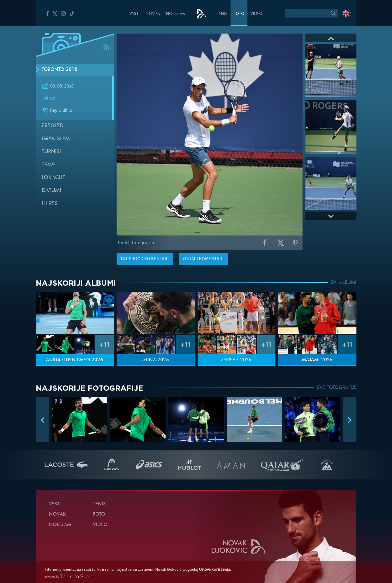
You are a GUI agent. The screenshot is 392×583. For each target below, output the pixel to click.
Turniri (51, 152)
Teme (48, 165)
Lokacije (53, 178)
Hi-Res (50, 204)
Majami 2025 (317, 360)
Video (256, 14)
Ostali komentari (203, 259)
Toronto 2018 (60, 70)
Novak (153, 14)
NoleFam (175, 14)
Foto (239, 14)
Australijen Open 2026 (75, 360)
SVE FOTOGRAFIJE (337, 388)
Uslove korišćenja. (215, 569)
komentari (145, 259)
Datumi (51, 191)
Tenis (222, 14)
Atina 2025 (156, 360)
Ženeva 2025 (236, 360)
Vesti (135, 14)
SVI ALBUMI (344, 283)
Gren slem (56, 139)
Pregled (53, 126)
